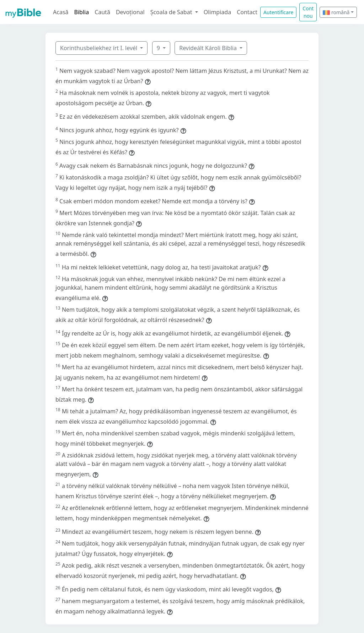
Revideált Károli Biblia (209, 48)
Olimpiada (217, 12)
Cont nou (308, 12)
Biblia (82, 12)
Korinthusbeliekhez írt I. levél (99, 48)
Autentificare (278, 12)
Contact (247, 12)
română (336, 12)
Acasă (61, 12)
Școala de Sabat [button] (172, 12)
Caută (102, 12)
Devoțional (130, 12)
